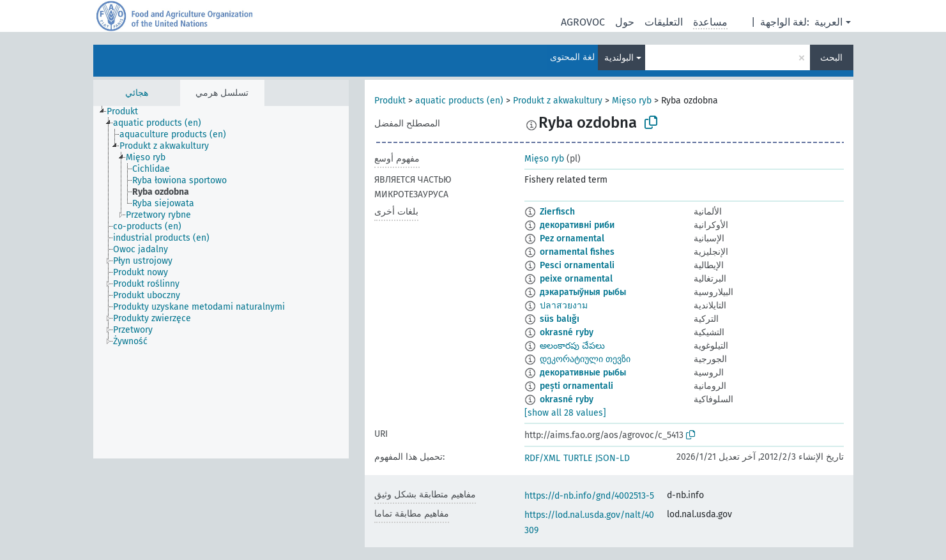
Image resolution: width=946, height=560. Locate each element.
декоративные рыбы (583, 373)
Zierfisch (557, 212)
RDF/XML (542, 458)
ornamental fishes (577, 252)
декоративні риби (577, 225)
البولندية (619, 58)
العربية (828, 22)
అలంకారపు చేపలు (572, 346)
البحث (831, 58)
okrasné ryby (567, 332)
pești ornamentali (576, 386)
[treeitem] (128, 112)
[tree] (221, 282)
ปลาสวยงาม (564, 306)
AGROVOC (583, 22)
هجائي (137, 93)
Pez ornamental (572, 238)
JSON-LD (613, 458)
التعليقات (664, 22)
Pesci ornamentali (577, 265)
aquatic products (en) (459, 101)
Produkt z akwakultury (558, 101)
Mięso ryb (632, 101)
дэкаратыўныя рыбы (583, 292)
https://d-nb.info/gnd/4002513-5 (589, 496)
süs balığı (560, 319)
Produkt (390, 101)
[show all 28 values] (565, 413)
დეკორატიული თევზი (585, 359)
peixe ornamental (576, 279)
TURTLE (578, 458)
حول (625, 22)
